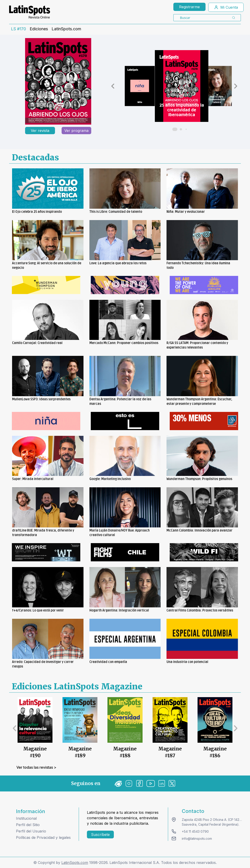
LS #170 (18, 29)
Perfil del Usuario (31, 831)
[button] (113, 86)
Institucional (26, 818)
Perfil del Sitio (28, 825)
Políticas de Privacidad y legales (43, 837)
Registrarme (189, 7)
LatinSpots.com (66, 29)
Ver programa (76, 131)
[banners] (46, 285)
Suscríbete (100, 835)
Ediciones (39, 29)
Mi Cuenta (226, 7)
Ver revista (40, 131)
